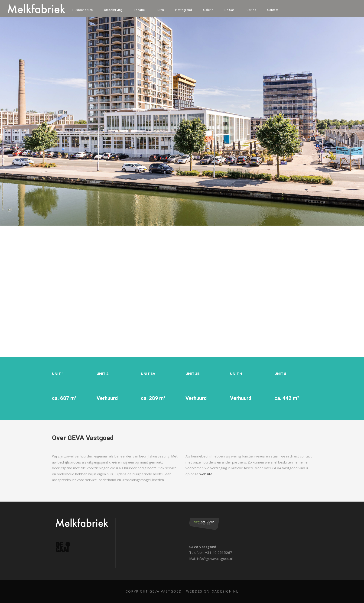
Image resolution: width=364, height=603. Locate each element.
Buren (160, 10)
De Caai (230, 10)
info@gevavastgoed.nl (215, 559)
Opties (252, 10)
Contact (273, 10)
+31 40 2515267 (217, 553)
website (200, 474)
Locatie (139, 10)
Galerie (208, 10)
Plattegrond (183, 10)
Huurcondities (82, 10)
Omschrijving (113, 10)
